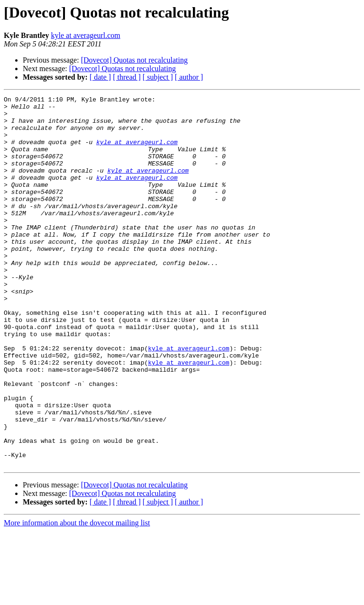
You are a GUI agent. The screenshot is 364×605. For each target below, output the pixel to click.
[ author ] (189, 77)
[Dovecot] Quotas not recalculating (134, 60)
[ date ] (100, 77)
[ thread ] (127, 77)
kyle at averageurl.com (86, 35)
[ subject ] (158, 77)
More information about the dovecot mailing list (77, 597)
